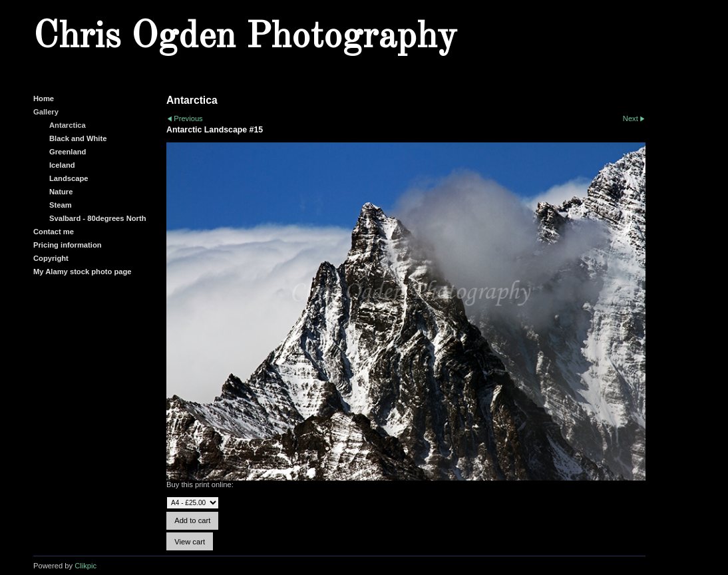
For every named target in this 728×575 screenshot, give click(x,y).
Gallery (46, 112)
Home (44, 98)
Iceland (62, 165)
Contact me (54, 232)
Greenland (68, 152)
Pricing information (68, 245)
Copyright (51, 258)
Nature (61, 192)
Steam (61, 205)
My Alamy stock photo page (83, 272)
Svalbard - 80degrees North (98, 218)
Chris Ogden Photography (245, 37)
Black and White (78, 138)
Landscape (69, 178)
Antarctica (68, 125)
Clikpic (86, 566)
